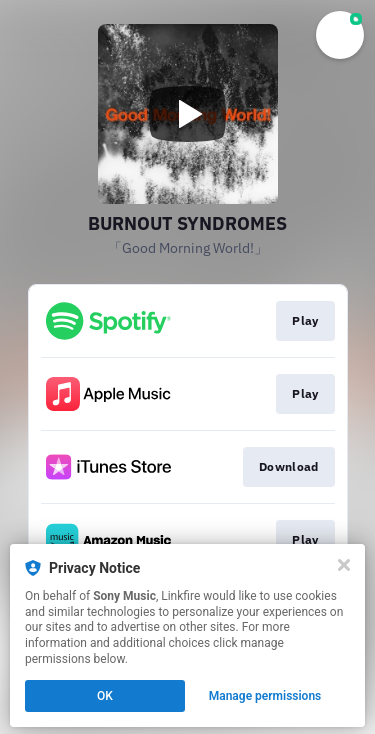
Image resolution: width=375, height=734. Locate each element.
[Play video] (188, 114)
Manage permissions (265, 696)
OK (105, 696)
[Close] (344, 565)
